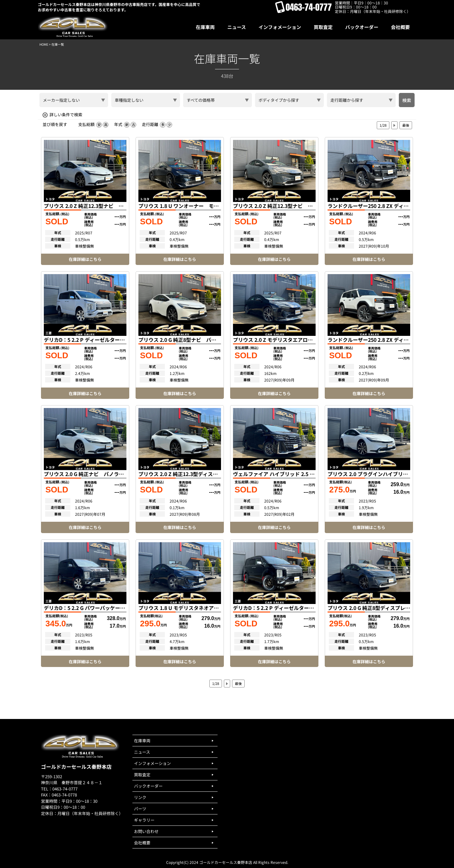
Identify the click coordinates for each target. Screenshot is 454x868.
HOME (44, 44)
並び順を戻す (55, 124)
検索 (407, 100)
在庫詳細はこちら (85, 259)
